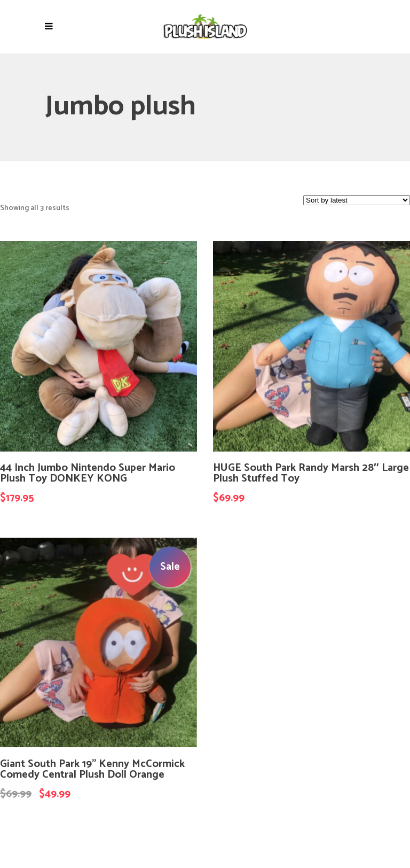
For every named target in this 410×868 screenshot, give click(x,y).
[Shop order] (357, 200)
